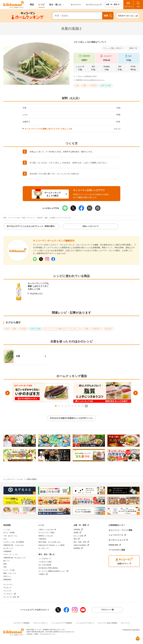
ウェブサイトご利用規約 (21, 623)
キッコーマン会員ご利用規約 (108, 623)
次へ (136, 393)
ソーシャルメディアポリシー (85, 623)
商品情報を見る (36, 294)
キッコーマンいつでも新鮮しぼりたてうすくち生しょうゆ (48, 129)
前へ (7, 393)
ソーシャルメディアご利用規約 (62, 623)
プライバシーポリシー (40, 623)
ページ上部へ (138, 638)
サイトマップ (125, 623)
